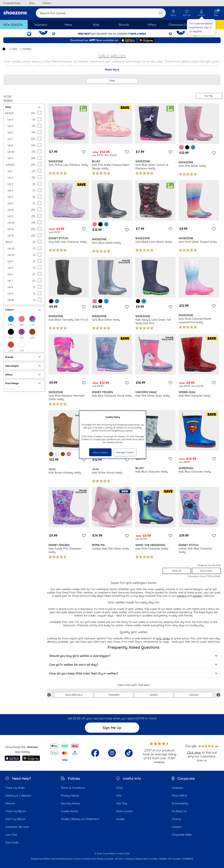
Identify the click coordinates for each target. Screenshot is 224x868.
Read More (112, 70)
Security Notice (70, 803)
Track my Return (16, 811)
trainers (182, 596)
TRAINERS (114, 695)
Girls (13, 49)
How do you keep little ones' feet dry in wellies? (134, 673)
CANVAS (194, 695)
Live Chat (11, 835)
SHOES (154, 695)
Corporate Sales (182, 835)
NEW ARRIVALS (74, 695)
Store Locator (125, 811)
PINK (112, 81)
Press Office (179, 796)
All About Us (179, 811)
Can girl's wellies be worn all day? (134, 665)
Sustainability (180, 803)
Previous (49, 695)
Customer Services (17, 827)
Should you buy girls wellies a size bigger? (134, 656)
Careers (177, 827)
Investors (178, 788)
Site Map (122, 803)
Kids (119, 796)
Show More (206, 571)
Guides (121, 819)
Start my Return (15, 819)
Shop (119, 788)
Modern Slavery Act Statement (80, 819)
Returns (10, 803)
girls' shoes (163, 638)
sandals (197, 596)
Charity (176, 819)
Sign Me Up (112, 728)
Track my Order (15, 788)
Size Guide (12, 842)
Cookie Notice (70, 811)
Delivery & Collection (18, 796)
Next (218, 695)
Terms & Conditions (73, 788)
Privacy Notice (70, 796)
